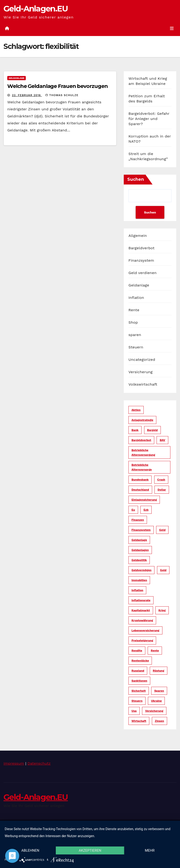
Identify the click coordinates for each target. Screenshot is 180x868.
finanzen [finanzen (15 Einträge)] (138, 520)
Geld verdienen (142, 273)
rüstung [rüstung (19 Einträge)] (159, 671)
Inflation (136, 298)
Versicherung (141, 372)
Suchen (136, 179)
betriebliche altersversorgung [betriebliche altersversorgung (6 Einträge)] (143, 452)
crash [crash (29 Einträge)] (161, 480)
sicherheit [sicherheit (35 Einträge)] (139, 691)
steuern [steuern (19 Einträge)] (137, 701)
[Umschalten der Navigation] (172, 28)
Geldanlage (17, 78)
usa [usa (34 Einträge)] (134, 711)
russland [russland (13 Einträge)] (138, 671)
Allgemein (138, 236)
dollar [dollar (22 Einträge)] (162, 490)
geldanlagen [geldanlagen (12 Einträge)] (140, 550)
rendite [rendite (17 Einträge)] (137, 651)
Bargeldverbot (141, 248)
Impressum (14, 763)
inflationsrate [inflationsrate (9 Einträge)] (141, 600)
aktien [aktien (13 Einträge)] (136, 410)
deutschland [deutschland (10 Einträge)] (140, 490)
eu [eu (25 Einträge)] (133, 510)
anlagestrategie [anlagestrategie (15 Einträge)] (142, 420)
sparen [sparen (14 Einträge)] (159, 691)
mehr (150, 850)
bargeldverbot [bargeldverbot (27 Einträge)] (141, 440)
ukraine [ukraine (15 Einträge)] (156, 701)
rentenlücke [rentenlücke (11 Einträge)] (140, 661)
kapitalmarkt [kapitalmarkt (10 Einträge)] (141, 610)
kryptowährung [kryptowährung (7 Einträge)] (142, 620)
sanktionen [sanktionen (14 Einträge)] (139, 681)
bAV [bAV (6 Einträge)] (162, 440)
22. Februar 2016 (27, 95)
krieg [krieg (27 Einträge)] (162, 610)
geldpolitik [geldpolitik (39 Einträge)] (139, 560)
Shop (133, 322)
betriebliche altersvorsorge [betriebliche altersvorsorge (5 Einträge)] (142, 467)
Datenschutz (39, 763)
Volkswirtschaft (143, 384)
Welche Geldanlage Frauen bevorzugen (58, 86)
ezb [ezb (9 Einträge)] (146, 510)
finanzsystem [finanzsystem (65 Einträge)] (141, 530)
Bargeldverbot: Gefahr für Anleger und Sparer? (149, 119)
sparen (135, 335)
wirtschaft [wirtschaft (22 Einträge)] (139, 721)
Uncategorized (142, 360)
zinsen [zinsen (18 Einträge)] (159, 721)
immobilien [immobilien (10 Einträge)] (139, 580)
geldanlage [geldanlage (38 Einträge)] (139, 540)
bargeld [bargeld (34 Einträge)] (152, 430)
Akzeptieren (90, 850)
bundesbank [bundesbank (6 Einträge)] (140, 480)
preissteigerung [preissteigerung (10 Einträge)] (142, 640)
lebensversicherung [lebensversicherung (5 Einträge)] (145, 630)
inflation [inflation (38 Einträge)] (137, 590)
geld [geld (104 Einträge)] (162, 530)
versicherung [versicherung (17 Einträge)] (154, 711)
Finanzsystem (141, 260)
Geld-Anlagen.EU (36, 9)
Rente (134, 310)
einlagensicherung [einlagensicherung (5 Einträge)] (144, 500)
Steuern (136, 347)
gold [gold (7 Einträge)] (163, 570)
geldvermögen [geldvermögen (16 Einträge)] (141, 570)
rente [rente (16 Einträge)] (155, 651)
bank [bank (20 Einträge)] (135, 430)
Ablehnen (30, 850)
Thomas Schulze (62, 95)
